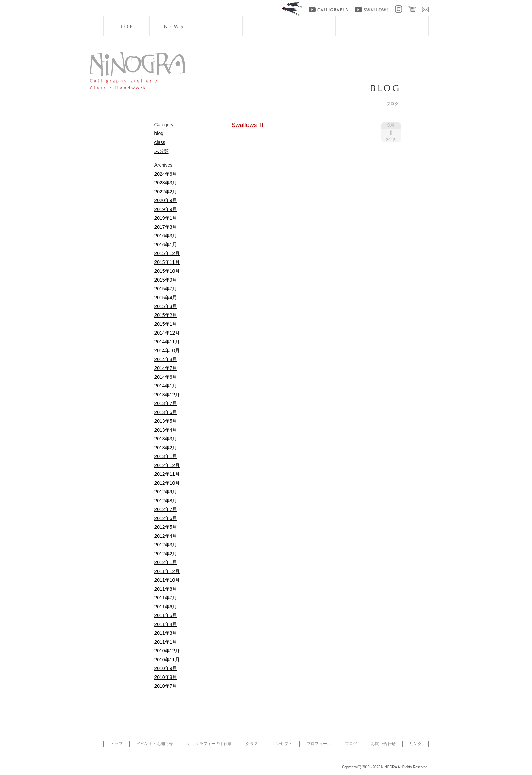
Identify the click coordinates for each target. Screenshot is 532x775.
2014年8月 (166, 359)
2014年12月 (167, 333)
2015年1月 (166, 324)
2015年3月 (166, 306)
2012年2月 (166, 554)
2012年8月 (166, 501)
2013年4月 (166, 430)
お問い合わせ (383, 744)
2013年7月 (166, 403)
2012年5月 (166, 527)
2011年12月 (167, 571)
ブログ (351, 744)
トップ (116, 744)
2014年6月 (166, 377)
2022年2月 (166, 192)
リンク (416, 744)
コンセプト (282, 744)
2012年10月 (167, 483)
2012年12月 (167, 465)
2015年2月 (166, 315)
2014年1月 (166, 386)
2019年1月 (166, 218)
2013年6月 (166, 412)
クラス (252, 744)
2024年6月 (166, 174)
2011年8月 (166, 589)
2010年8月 (166, 677)
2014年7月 (166, 368)
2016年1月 (166, 245)
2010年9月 (166, 668)
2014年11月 (167, 342)
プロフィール (319, 744)
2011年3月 (166, 633)
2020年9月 (166, 200)
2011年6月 (166, 607)
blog (405, 26)
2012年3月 (166, 545)
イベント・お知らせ (155, 744)
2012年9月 (166, 492)
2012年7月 (166, 509)
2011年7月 (166, 598)
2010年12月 (167, 651)
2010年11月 (167, 660)
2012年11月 (167, 474)
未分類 (162, 151)
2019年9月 (166, 209)
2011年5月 (166, 615)
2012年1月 (166, 562)
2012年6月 (166, 518)
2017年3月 (166, 227)
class (266, 26)
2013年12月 (167, 395)
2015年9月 (166, 280)
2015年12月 (167, 253)
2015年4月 (166, 298)
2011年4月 (166, 624)
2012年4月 (166, 536)
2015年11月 (167, 262)
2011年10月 (167, 580)
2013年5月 (166, 421)
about (312, 26)
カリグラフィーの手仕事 (209, 744)
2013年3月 (166, 439)
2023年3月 (166, 183)
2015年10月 (167, 271)
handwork (219, 26)
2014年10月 (167, 350)
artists (359, 26)
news (173, 26)
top (126, 26)
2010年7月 (166, 686)
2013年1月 (166, 456)
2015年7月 (166, 289)
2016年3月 (166, 236)
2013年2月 (166, 448)
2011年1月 (166, 642)
